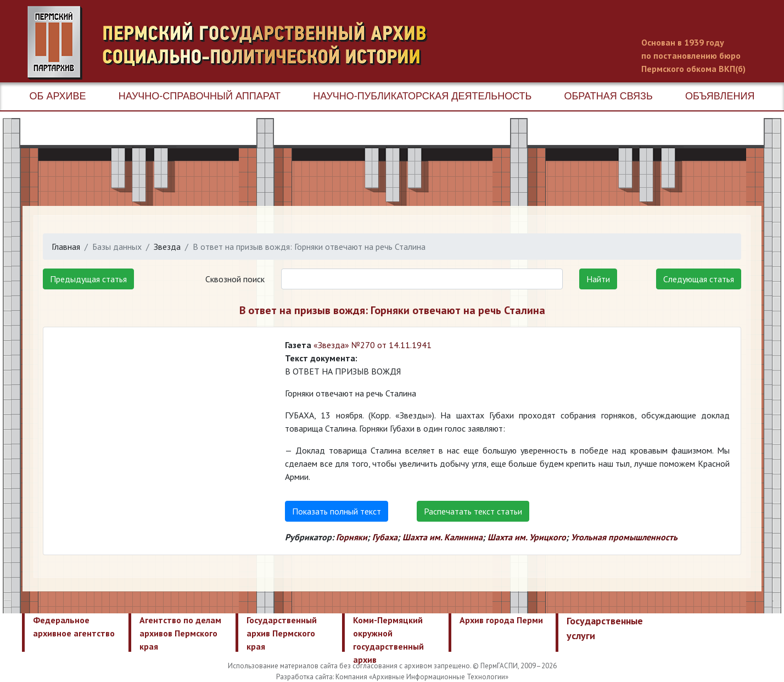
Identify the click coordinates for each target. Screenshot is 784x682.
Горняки (352, 537)
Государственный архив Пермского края (282, 633)
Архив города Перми (501, 620)
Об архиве (58, 96)
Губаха (385, 537)
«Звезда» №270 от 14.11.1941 (373, 345)
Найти (598, 279)
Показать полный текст (337, 511)
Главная (66, 247)
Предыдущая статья (88, 279)
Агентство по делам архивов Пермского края (180, 633)
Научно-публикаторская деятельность (422, 96)
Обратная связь (609, 96)
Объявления (720, 96)
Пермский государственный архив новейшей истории (233, 43)
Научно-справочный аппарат (200, 96)
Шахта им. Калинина (443, 537)
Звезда (167, 247)
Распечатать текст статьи (473, 511)
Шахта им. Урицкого (527, 537)
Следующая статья (699, 279)
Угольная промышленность (624, 537)
